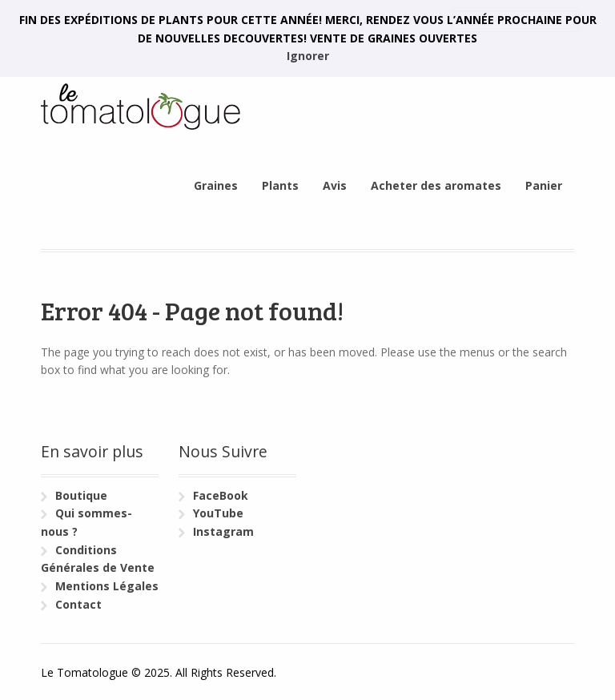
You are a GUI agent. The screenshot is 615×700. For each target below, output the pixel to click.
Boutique (81, 495)
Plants (280, 185)
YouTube (218, 513)
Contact (78, 604)
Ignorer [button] (308, 56)
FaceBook (221, 495)
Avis (335, 185)
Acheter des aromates (436, 185)
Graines (216, 185)
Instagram (223, 531)
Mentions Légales (107, 586)
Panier (544, 185)
